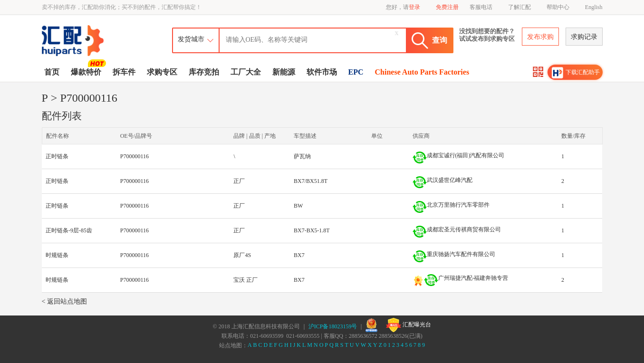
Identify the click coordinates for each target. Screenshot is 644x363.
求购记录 (584, 37)
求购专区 (162, 72)
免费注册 (447, 7)
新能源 (284, 72)
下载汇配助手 (576, 73)
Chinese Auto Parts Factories (422, 72)
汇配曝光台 (409, 325)
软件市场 (322, 72)
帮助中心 (558, 7)
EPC (356, 72)
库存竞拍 (204, 72)
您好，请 (403, 7)
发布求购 (540, 37)
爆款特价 (87, 71)
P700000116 (135, 156)
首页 (52, 72)
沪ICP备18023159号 (333, 326)
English (594, 7)
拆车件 (124, 72)
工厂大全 (246, 72)
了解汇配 (519, 7)
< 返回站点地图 (64, 301)
